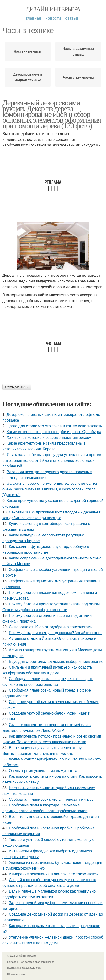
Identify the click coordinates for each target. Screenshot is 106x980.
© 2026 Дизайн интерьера (22, 956)
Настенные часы (28, 51)
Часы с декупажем (78, 77)
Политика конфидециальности (24, 968)
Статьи (72, 18)
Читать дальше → (17, 387)
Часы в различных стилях (78, 51)
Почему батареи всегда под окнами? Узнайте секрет (56, 633)
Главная (33, 18)
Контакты (12, 962)
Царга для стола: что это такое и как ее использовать (54, 426)
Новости (53, 18)
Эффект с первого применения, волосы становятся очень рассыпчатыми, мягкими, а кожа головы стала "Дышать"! (50, 489)
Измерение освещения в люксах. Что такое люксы (54, 874)
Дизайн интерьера (53, 9)
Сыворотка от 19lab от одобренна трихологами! (51, 627)
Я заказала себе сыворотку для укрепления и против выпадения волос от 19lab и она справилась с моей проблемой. (52, 460)
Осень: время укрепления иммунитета (43, 771)
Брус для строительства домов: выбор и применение (56, 662)
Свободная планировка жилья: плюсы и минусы (52, 799)
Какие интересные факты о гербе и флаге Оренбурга (54, 432)
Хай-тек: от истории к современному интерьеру (49, 437)
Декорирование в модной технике (28, 77)
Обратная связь (16, 974)
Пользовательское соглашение (37, 962)
